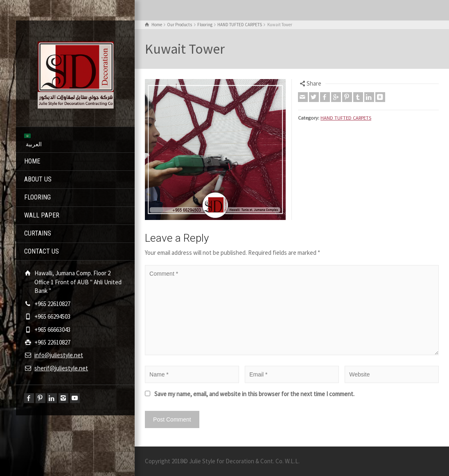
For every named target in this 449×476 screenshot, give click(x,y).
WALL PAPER (42, 215)
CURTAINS (38, 233)
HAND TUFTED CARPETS (346, 118)
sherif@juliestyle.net (61, 368)
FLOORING (37, 197)
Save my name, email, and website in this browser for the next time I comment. (254, 394)
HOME (32, 161)
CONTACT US (42, 251)
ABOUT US (38, 179)
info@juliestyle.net (59, 355)
